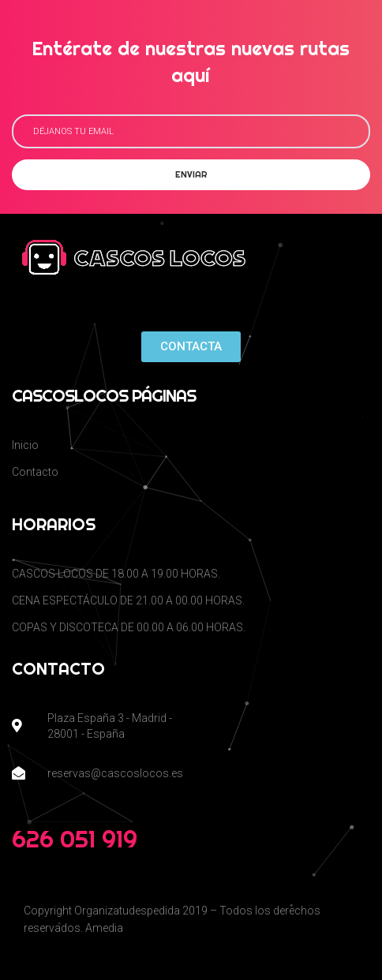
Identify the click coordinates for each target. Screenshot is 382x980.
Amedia (104, 928)
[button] (191, 347)
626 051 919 (75, 839)
